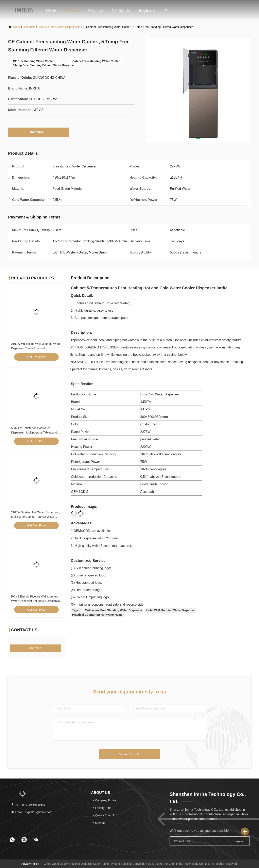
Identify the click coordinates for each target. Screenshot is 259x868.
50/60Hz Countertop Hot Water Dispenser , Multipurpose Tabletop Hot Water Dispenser (35, 432)
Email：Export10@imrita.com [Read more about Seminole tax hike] (32, 812)
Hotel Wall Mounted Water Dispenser (171, 610)
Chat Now (38, 132)
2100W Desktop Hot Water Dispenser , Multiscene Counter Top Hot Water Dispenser (36, 517)
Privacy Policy (30, 864)
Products (72, 10)
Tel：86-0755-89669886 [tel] (28, 805)
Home (51, 10)
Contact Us (121, 10)
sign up (238, 841)
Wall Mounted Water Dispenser (58, 27)
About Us (96, 10)
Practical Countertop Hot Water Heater (98, 615)
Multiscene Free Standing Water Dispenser (114, 610)
